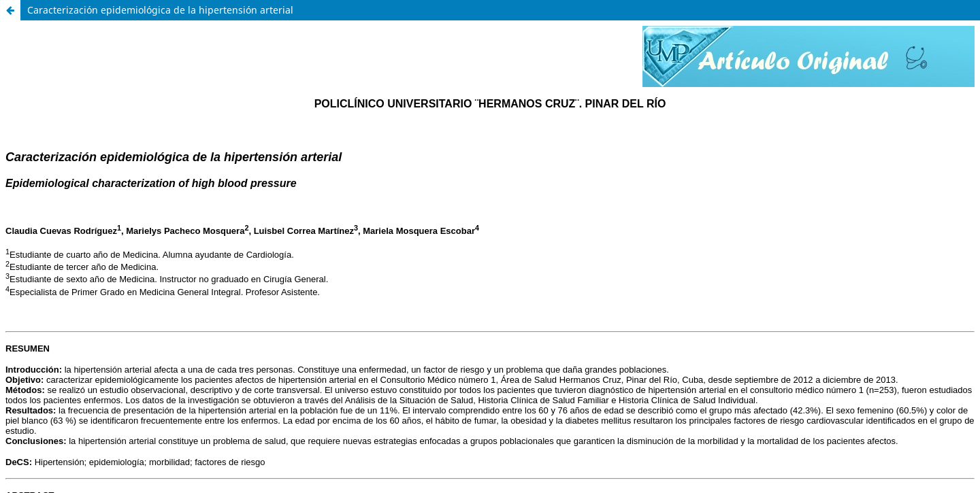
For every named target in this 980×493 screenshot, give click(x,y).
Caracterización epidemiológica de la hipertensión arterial (160, 10)
